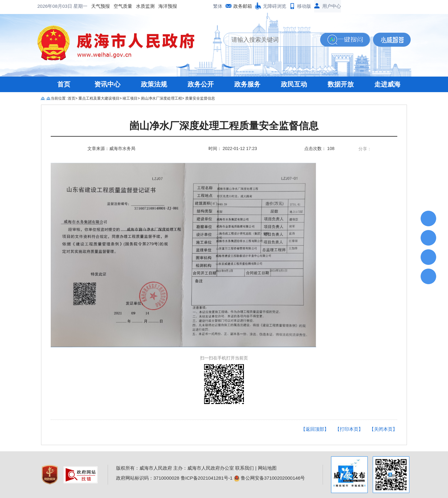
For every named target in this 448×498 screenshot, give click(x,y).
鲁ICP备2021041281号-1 (207, 478)
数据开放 (341, 84)
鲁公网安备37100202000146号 (270, 478)
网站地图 (267, 468)
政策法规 (154, 84)
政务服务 (247, 84)
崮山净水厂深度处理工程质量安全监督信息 (224, 126)
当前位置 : (59, 98)
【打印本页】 (349, 429)
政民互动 (294, 84)
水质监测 (95, 6)
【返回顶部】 (315, 429)
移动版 (304, 6)
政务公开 (201, 84)
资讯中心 (107, 84)
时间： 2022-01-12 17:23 (233, 148)
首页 (64, 84)
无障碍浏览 (275, 6)
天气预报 (50, 6)
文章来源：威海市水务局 (111, 148)
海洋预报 (118, 6)
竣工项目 (130, 98)
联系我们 (245, 468)
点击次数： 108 (319, 148)
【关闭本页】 (383, 429)
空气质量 (73, 6)
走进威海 (387, 84)
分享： (365, 149)
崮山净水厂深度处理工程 (161, 98)
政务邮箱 (243, 6)
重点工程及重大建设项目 (99, 98)
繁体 (218, 6)
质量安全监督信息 (200, 98)
